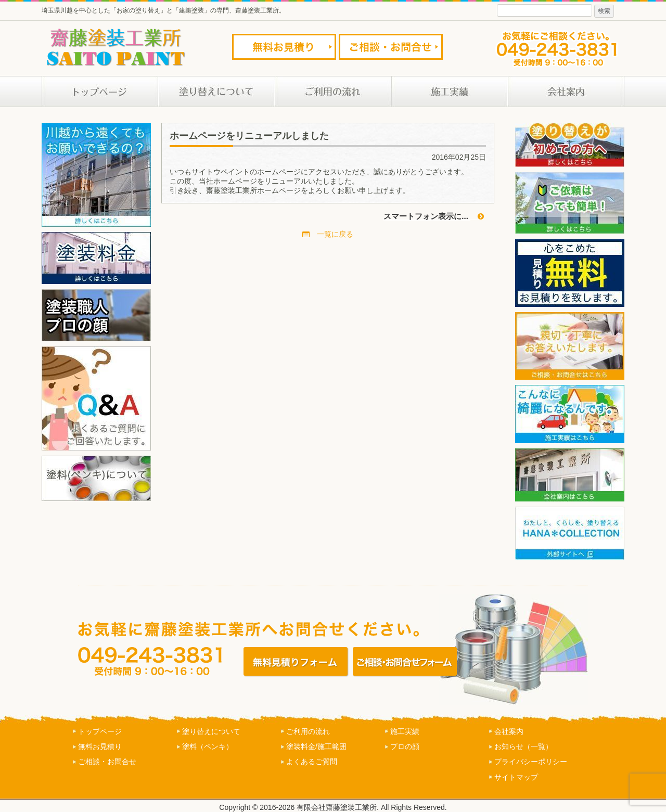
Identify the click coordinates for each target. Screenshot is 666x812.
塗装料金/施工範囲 (316, 746)
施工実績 (405, 731)
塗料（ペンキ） (208, 746)
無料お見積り (100, 746)
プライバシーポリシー (531, 762)
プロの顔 (405, 746)
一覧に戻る (328, 234)
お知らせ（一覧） (523, 746)
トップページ (100, 731)
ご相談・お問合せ (107, 762)
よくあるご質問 (312, 762)
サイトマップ (516, 777)
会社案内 (509, 731)
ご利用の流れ (308, 731)
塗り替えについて (211, 731)
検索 (604, 11)
